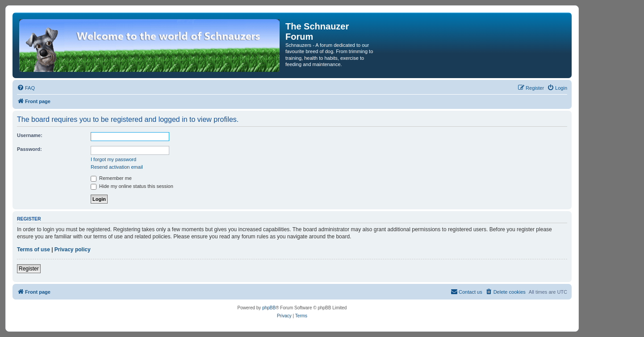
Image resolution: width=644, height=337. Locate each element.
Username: (30, 135)
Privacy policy (73, 250)
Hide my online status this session (132, 186)
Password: (29, 149)
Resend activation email (117, 167)
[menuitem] (26, 88)
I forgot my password (113, 159)
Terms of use (33, 250)
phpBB (269, 308)
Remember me (111, 178)
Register (29, 269)
